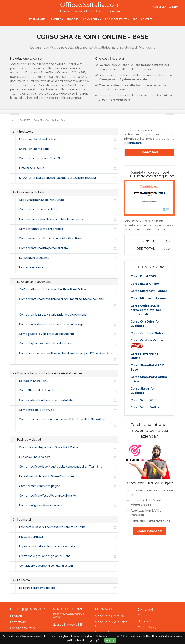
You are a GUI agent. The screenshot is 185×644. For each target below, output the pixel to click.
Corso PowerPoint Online (144, 356)
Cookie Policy (147, 627)
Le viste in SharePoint (33, 381)
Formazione (18, 622)
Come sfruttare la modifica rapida (41, 229)
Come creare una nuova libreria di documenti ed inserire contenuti (62, 299)
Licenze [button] (57, 19)
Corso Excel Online (145, 284)
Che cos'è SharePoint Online (38, 139)
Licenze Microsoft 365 (68, 625)
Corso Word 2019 (143, 400)
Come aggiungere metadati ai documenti (46, 343)
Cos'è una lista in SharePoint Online (42, 200)
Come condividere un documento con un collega (51, 324)
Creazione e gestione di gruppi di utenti (45, 556)
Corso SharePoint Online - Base (149, 379)
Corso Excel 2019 (143, 276)
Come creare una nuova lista (38, 209)
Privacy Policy (147, 621)
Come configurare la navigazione (41, 505)
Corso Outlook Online (147, 344)
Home (13, 120)
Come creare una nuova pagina (40, 486)
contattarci (134, 143)
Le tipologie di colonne (34, 258)
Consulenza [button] (92, 19)
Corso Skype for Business (143, 391)
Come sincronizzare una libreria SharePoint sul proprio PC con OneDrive (66, 353)
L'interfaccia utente (32, 168)
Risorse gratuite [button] (117, 19)
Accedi (158, 7)
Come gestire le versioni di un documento (47, 334)
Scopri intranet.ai (149, 531)
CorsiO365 (25, 120)
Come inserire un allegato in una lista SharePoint (51, 238)
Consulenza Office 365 (26, 628)
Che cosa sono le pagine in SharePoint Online (49, 447)
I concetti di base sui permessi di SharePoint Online (52, 527)
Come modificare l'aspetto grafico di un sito (48, 496)
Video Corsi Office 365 (110, 616)
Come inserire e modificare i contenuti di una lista (51, 219)
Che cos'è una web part (34, 457)
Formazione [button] (38, 19)
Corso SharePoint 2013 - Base (149, 368)
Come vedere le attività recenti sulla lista (46, 400)
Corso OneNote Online (148, 333)
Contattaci (149, 152)
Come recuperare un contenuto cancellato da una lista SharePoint (62, 419)
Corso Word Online (145, 407)
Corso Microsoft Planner (149, 291)
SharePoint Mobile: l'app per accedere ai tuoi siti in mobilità (57, 178)
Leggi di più (93, 640)
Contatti (143, 616)
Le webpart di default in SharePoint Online (47, 476)
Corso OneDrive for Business (145, 324)
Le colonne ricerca (31, 267)
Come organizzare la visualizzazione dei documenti (53, 315)
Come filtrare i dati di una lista (38, 390)
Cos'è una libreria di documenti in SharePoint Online (52, 289)
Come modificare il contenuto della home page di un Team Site (61, 467)
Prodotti (16, 616)
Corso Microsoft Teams (148, 298)
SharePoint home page (34, 149)
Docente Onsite (106, 632)
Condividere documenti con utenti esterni (46, 566)
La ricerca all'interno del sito (37, 588)
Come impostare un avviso (37, 410)
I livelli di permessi (31, 537)
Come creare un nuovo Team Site (41, 158)
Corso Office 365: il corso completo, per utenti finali (146, 310)
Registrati (172, 7)
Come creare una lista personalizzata (43, 248)
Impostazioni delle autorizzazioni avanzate (47, 546)
